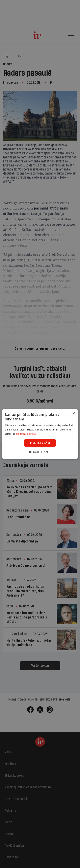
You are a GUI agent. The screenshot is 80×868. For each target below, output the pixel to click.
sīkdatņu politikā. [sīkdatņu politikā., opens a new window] (26, 434)
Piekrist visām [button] (40, 443)
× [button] (73, 413)
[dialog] (40, 434)
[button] (40, 452)
